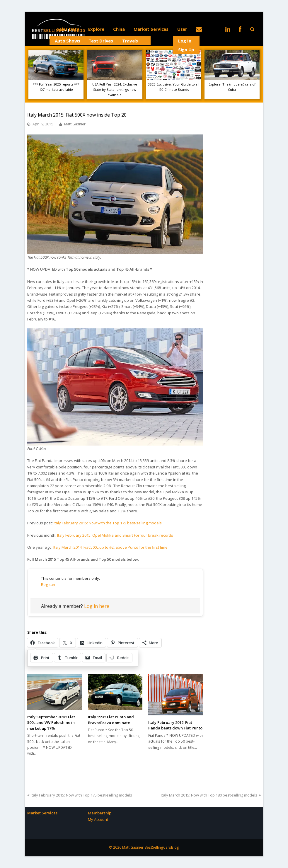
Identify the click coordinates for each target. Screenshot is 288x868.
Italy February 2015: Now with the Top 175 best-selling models (108, 523)
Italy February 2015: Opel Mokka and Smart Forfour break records (115, 535)
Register (48, 584)
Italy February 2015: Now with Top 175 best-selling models (80, 795)
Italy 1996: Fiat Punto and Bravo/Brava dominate (111, 720)
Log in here (97, 606)
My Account (98, 819)
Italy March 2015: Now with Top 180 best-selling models (211, 795)
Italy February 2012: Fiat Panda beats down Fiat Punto (175, 725)
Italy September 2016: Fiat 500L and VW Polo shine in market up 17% (51, 723)
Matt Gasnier (75, 124)
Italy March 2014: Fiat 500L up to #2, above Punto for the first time (110, 547)
